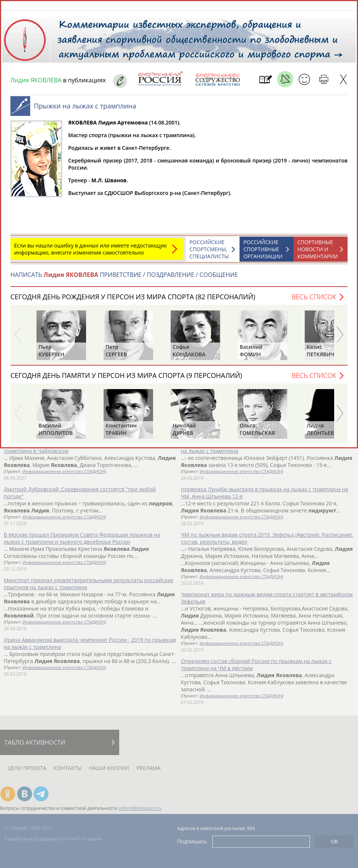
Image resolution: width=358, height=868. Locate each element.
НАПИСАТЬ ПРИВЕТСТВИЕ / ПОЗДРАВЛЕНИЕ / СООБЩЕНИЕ (124, 278)
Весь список (314, 300)
